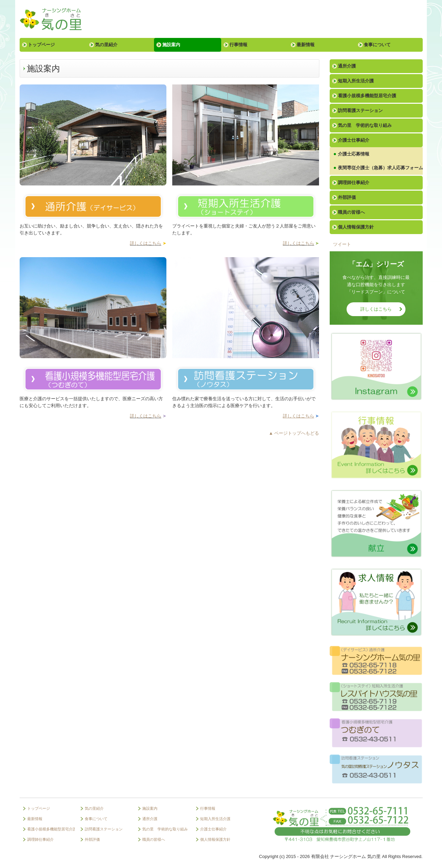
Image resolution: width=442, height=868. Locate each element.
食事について (377, 45)
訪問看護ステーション (360, 110)
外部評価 (347, 197)
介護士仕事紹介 (354, 140)
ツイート (342, 244)
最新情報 (306, 45)
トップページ (41, 45)
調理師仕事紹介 (354, 183)
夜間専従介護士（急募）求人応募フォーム (380, 168)
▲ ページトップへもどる (294, 433)
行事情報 (238, 45)
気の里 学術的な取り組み (365, 125)
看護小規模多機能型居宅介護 (367, 96)
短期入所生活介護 (356, 81)
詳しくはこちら (146, 243)
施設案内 (171, 45)
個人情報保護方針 (356, 227)
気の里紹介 (106, 45)
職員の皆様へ (351, 212)
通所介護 (347, 66)
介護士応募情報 (354, 154)
